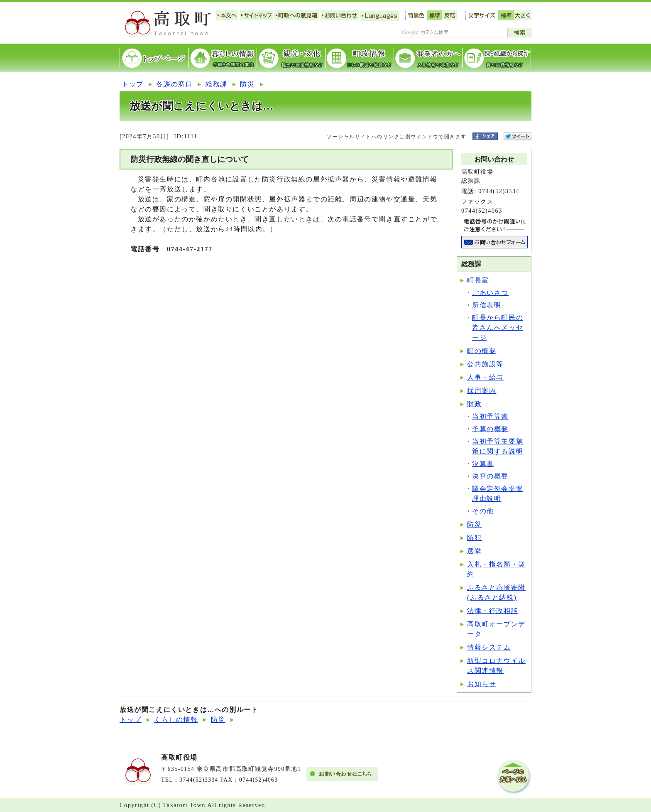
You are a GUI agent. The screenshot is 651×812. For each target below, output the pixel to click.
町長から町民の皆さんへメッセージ (498, 327)
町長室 (478, 280)
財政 (474, 404)
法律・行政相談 (493, 611)
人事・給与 (485, 377)
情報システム (489, 647)
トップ (133, 84)
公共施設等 (485, 364)
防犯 (474, 538)
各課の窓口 (174, 84)
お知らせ (482, 684)
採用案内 (482, 391)
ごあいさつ (490, 293)
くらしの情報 (176, 720)
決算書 (483, 464)
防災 (247, 84)
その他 (483, 511)
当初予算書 (490, 416)
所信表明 (487, 305)
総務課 (217, 84)
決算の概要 (490, 476)
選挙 (474, 551)
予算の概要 (490, 429)
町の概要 (482, 351)
